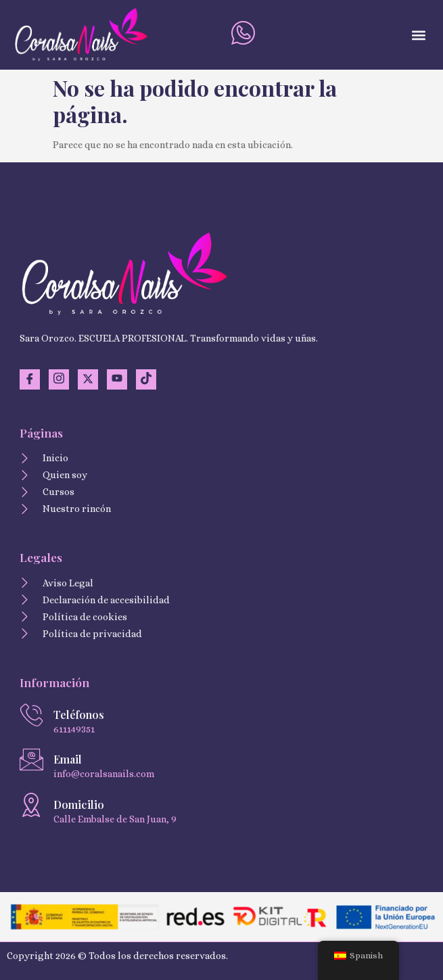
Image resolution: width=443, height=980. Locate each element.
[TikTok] (146, 379)
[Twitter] (88, 379)
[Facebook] (30, 379)
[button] (418, 35)
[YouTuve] (117, 379)
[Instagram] (59, 379)
